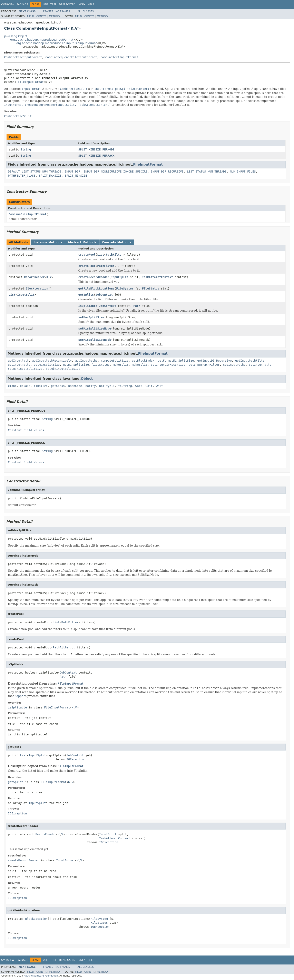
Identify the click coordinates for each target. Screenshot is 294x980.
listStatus (101, 365)
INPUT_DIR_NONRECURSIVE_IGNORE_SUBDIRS (116, 171)
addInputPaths (86, 361)
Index (82, 4)
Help (91, 4)
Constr (41, 16)
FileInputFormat (31, 82)
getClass (58, 386)
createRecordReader (94, 277)
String (26, 149)
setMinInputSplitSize (63, 369)
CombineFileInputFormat (23, 57)
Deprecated (67, 4)
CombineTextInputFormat (119, 57)
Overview (8, 4)
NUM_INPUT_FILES (243, 171)
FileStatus (150, 288)
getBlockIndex (143, 361)
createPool (87, 255)
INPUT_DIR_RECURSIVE (167, 171)
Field (30, 16)
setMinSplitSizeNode (95, 329)
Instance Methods (48, 242)
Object (87, 379)
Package (22, 4)
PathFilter (114, 255)
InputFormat (66, 860)
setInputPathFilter (204, 365)
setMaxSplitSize (91, 317)
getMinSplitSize (76, 365)
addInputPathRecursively (52, 361)
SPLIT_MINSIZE (76, 176)
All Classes (86, 11)
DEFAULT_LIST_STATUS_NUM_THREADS (35, 171)
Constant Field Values (26, 430)
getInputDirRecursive (214, 361)
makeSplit (121, 365)
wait (139, 386)
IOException (76, 759)
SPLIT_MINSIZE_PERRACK (96, 156)
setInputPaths (234, 365)
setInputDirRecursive (168, 365)
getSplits (86, 295)
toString (125, 386)
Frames (48, 11)
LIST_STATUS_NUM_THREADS (207, 171)
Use (45, 4)
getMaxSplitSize (47, 365)
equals (25, 386)
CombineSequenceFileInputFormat (71, 57)
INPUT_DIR (72, 171)
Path (137, 306)
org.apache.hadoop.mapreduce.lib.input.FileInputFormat (57, 43)
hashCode (75, 386)
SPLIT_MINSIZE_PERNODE (96, 149)
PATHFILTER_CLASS (22, 176)
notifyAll (107, 386)
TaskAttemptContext (157, 277)
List (101, 255)
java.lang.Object (16, 36)
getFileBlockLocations (96, 288)
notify (91, 386)
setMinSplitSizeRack (95, 340)
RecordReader (34, 277)
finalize (41, 386)
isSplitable (88, 306)
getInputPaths (19, 365)
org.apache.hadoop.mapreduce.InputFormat (42, 40)
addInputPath (18, 361)
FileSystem (125, 288)
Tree (53, 4)
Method (54, 16)
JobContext (104, 295)
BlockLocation (37, 288)
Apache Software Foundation (41, 976)
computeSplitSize (115, 361)
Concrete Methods (117, 242)
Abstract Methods (82, 242)
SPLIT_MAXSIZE (50, 176)
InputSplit (120, 277)
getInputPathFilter (251, 361)
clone (12, 386)
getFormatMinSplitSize (176, 361)
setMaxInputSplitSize (25, 369)
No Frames (63, 11)
